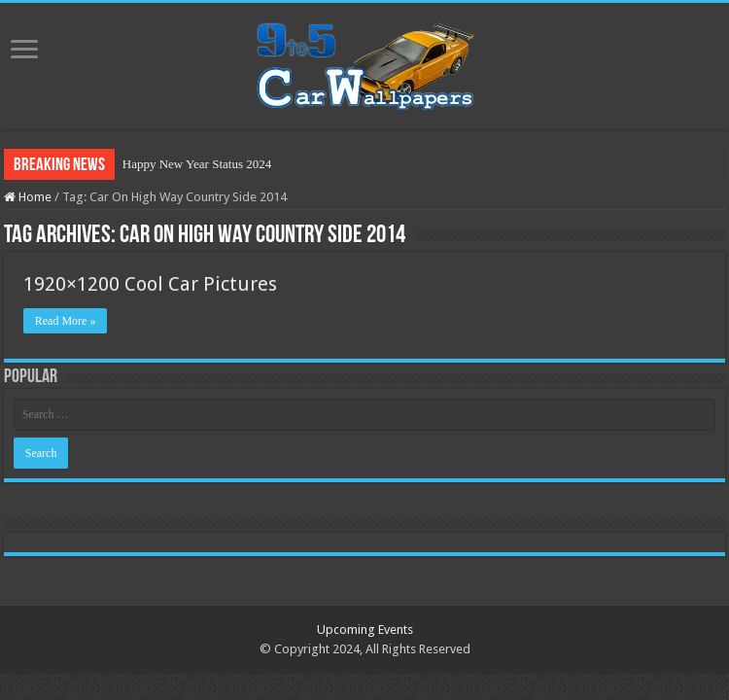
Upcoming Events (365, 630)
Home (28, 197)
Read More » (66, 321)
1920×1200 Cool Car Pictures (150, 284)
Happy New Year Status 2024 (197, 164)
